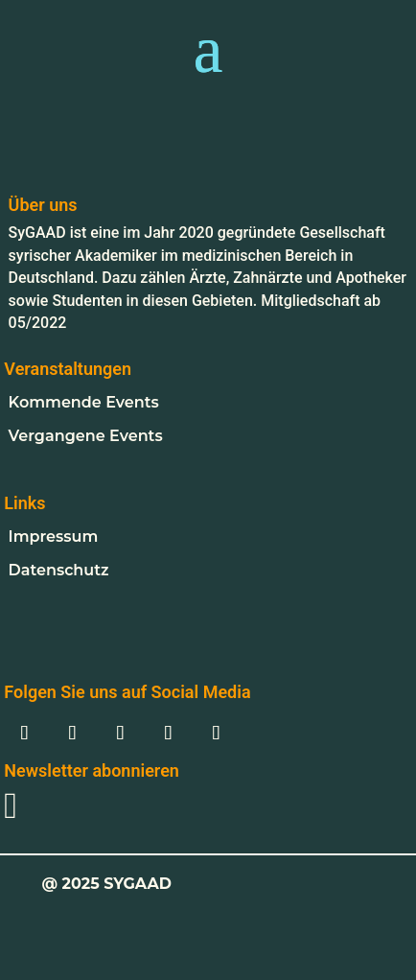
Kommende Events (84, 402)
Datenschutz (59, 570)
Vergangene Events (86, 436)
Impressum (54, 537)
